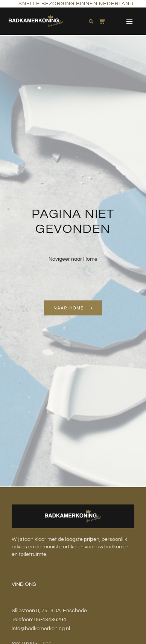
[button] (129, 21)
